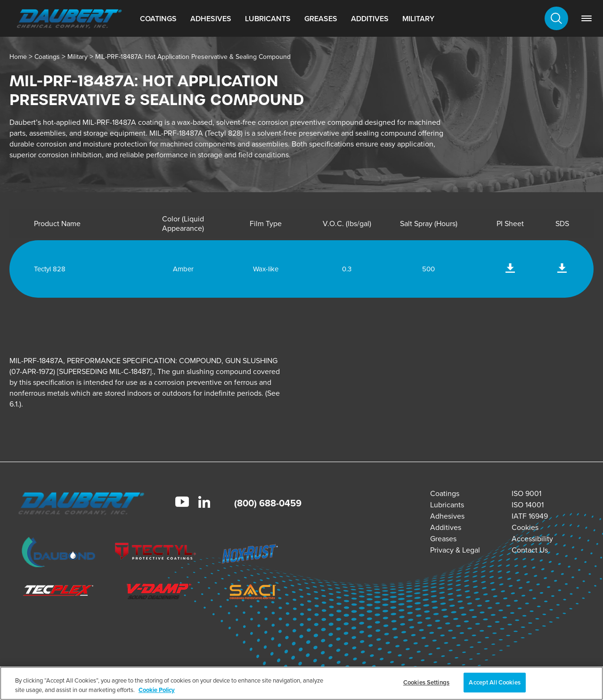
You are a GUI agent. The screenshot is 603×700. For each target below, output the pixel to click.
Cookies (525, 527)
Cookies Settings (426, 682)
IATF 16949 (530, 516)
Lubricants (268, 19)
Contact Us (530, 550)
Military (418, 19)
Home (18, 57)
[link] (587, 18)
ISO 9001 (526, 493)
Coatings (158, 19)
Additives (370, 19)
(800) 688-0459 (268, 503)
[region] (301, 683)
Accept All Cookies (494, 682)
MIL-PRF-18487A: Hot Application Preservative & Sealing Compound (193, 57)
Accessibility (532, 539)
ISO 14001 (528, 505)
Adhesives (211, 19)
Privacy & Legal (455, 550)
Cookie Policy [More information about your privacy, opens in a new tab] (157, 690)
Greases (321, 19)
